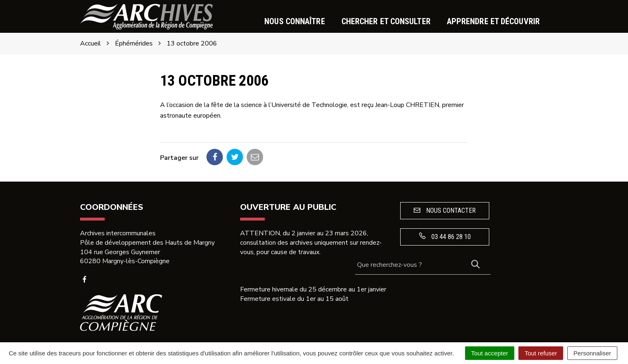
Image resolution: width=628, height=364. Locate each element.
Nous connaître (295, 21)
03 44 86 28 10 (445, 237)
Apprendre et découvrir (493, 21)
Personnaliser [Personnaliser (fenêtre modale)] (592, 353)
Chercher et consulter (386, 21)
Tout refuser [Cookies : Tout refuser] (541, 353)
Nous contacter (445, 210)
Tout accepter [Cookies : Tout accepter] (490, 353)
